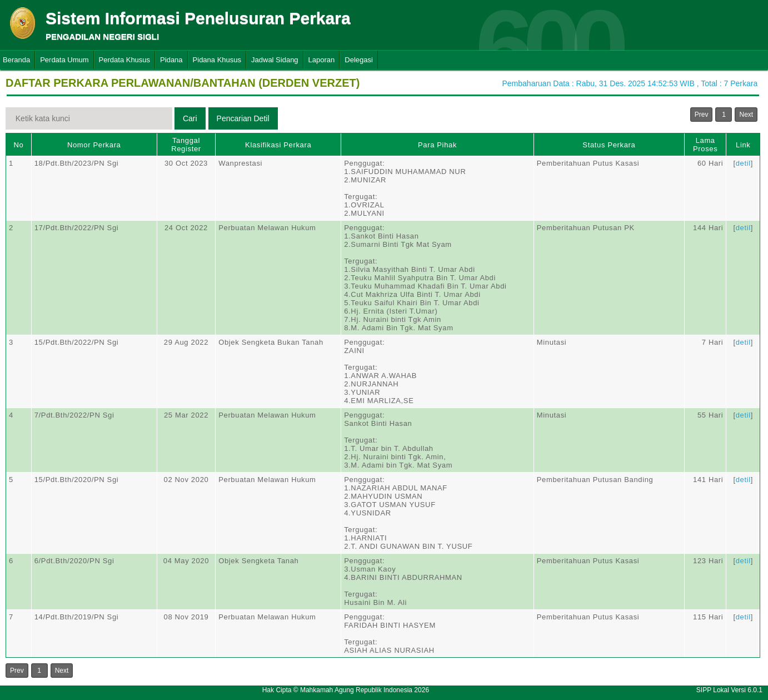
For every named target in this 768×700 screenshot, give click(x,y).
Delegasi (359, 60)
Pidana (171, 60)
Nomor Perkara (94, 145)
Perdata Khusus (125, 60)
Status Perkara (609, 145)
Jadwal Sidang (275, 60)
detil (743, 163)
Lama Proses (705, 145)
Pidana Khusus (217, 60)
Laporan (322, 60)
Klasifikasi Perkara (278, 145)
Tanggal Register (186, 145)
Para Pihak (437, 145)
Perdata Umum (64, 60)
